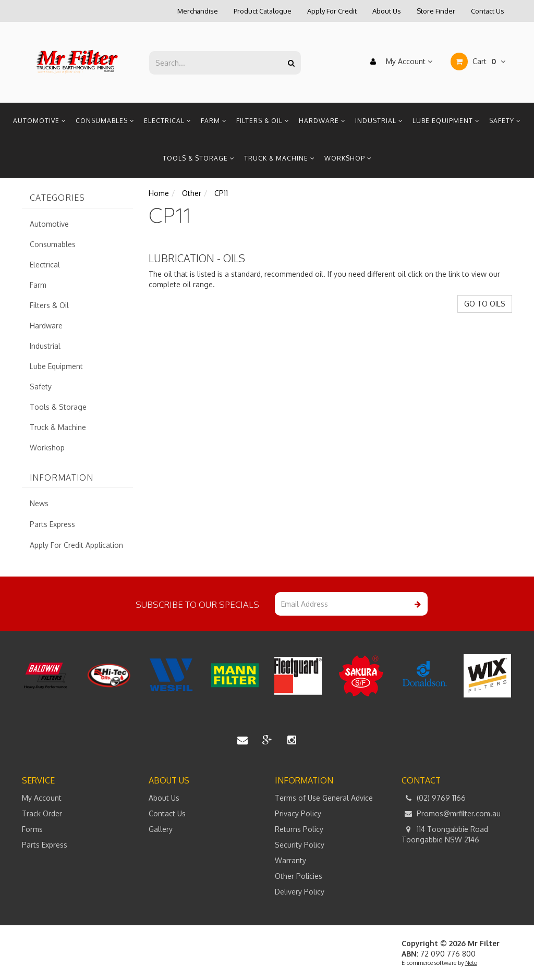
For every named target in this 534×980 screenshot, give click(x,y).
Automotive (40, 121)
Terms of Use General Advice (324, 798)
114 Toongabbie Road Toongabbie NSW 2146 (445, 834)
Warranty (290, 860)
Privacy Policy (298, 813)
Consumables (105, 121)
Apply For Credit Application (76, 545)
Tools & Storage (199, 158)
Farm (214, 121)
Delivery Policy (300, 892)
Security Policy (300, 845)
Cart (478, 62)
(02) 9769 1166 (434, 798)
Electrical (168, 121)
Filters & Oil (263, 121)
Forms (32, 829)
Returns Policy (299, 829)
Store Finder (436, 11)
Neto (471, 963)
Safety (505, 121)
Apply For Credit (332, 11)
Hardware (322, 121)
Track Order (42, 813)
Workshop (348, 158)
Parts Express (52, 524)
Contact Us (488, 11)
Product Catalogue (263, 11)
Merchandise (198, 11)
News (39, 503)
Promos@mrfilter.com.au (451, 814)
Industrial (379, 121)
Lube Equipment (446, 121)
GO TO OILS (485, 304)
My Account (399, 62)
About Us (387, 11)
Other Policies (299, 876)
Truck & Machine (280, 158)
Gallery (161, 829)
